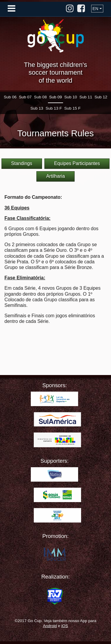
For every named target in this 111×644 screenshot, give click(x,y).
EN (95, 9)
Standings (22, 163)
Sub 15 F (72, 108)
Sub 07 (25, 97)
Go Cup (56, 36)
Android (50, 626)
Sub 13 (37, 108)
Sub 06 (10, 97)
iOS (65, 626)
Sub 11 (86, 97)
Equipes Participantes (77, 163)
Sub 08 (40, 97)
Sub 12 (101, 97)
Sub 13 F (54, 108)
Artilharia (55, 176)
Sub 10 (71, 97)
